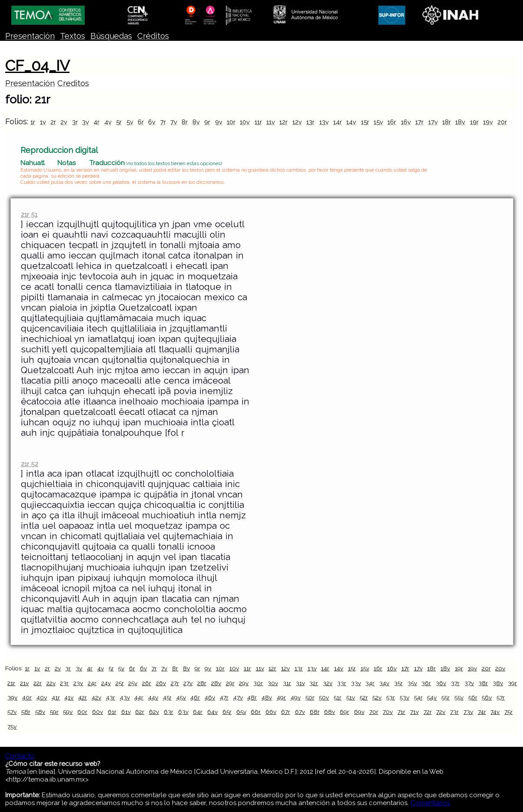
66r (256, 712)
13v (324, 122)
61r (112, 712)
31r (287, 683)
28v (216, 683)
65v (241, 712)
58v (40, 712)
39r (512, 683)
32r (314, 683)
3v (86, 122)
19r (474, 122)
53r (391, 697)
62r (140, 712)
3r (75, 122)
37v (469, 683)
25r (120, 683)
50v (324, 697)
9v (219, 122)
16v (406, 122)
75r (508, 712)
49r (281, 697)
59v (68, 712)
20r (502, 122)
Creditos (73, 83)
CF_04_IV (37, 66)
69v (359, 712)
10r (231, 122)
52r (364, 697)
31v (300, 683)
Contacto (20, 756)
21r (11, 683)
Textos (73, 36)
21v (24, 683)
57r (501, 697)
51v (351, 697)
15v (378, 122)
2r (53, 122)
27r (175, 683)
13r (310, 122)
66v (271, 712)
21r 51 (29, 214)
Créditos (153, 36)
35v (412, 683)
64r (198, 712)
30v (273, 683)
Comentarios (430, 803)
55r (445, 697)
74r (482, 712)
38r (483, 683)
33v (356, 683)
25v (133, 683)
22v (51, 683)
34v (384, 683)
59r (54, 712)
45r (167, 697)
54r (418, 697)
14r (338, 122)
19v (488, 122)
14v (351, 122)
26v (161, 683)
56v (487, 697)
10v (245, 122)
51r (338, 697)
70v (388, 712)
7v (174, 122)
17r (419, 122)
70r (374, 712)
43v (125, 697)
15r (365, 122)
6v (152, 122)
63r (169, 712)
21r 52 (30, 464)
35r (398, 683)
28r (202, 683)
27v (188, 683)
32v (328, 683)
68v (329, 712)
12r (283, 122)
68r (315, 712)
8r (185, 122)
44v (153, 697)
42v (96, 697)
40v (42, 697)
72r (428, 712)
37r (455, 683)
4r (96, 122)
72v (441, 712)
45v (181, 697)
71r (401, 712)
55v (459, 697)
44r (139, 697)
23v (78, 683)
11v (271, 122)
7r (163, 122)
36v (441, 683)
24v (106, 683)
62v (154, 712)
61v (126, 712)
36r (426, 683)
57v (12, 712)
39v (12, 697)
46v (210, 697)
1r (33, 122)
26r (147, 683)
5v (130, 122)
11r (258, 122)
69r (344, 712)
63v (183, 712)
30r (258, 683)
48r (252, 697)
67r (286, 712)
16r (392, 122)
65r (227, 712)
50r (310, 697)
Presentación (30, 36)
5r (119, 122)
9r (207, 122)
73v (468, 712)
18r (447, 122)
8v (196, 122)
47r (224, 697)
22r (38, 683)
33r (342, 683)
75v (12, 726)
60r (82, 712)
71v (414, 712)
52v (377, 697)
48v (267, 697)
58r (26, 712)
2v (64, 122)
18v (460, 122)
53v (404, 697)
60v (98, 712)
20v (500, 668)
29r (230, 683)
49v (296, 697)
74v (495, 712)
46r (195, 697)
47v (238, 697)
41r (56, 697)
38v (498, 683)
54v (432, 697)
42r (83, 697)
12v (297, 122)
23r (64, 683)
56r (473, 697)
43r (111, 697)
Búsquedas (111, 36)
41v (69, 697)
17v (433, 122)
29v (244, 683)
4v (108, 122)
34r (370, 683)
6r (141, 122)
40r (27, 697)
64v (212, 712)
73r (454, 712)
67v (300, 712)
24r (92, 683)
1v (43, 122)
